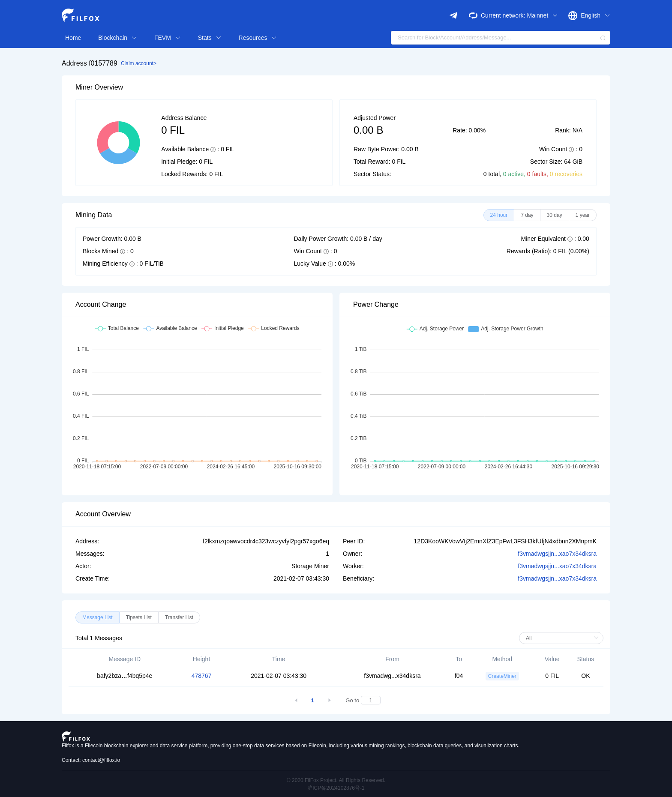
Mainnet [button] (542, 15)
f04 (459, 676)
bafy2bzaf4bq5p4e (124, 676)
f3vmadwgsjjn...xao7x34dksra (557, 554)
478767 (202, 676)
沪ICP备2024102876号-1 (336, 788)
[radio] (499, 215)
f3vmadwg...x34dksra (392, 676)
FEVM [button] (168, 38)
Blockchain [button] (118, 38)
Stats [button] (210, 38)
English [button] (595, 15)
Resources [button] (258, 38)
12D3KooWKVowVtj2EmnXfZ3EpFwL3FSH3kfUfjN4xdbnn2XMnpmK (505, 541)
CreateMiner (502, 676)
